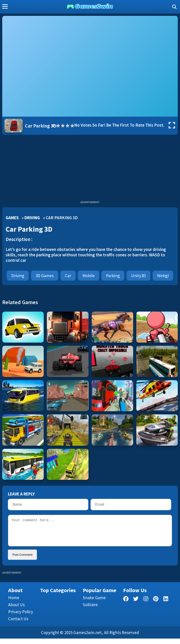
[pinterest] (156, 605)
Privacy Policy (21, 617)
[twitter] (136, 605)
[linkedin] (166, 605)
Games (12, 218)
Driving (32, 218)
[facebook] (126, 605)
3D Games (45, 276)
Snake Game (94, 603)
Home (14, 603)
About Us (16, 610)
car (68, 276)
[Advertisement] (90, 169)
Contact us (18, 624)
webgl (163, 276)
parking (113, 276)
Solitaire (90, 610)
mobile (89, 276)
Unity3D (138, 276)
